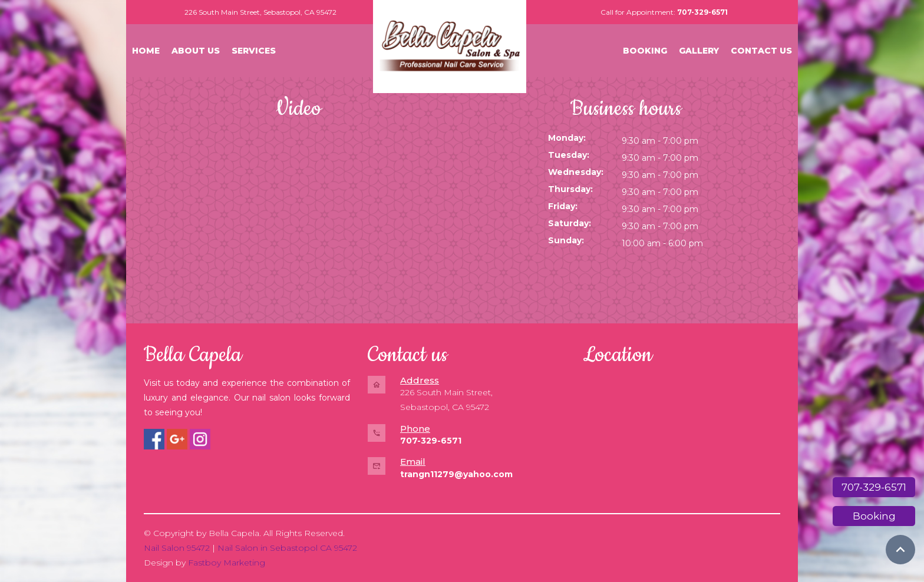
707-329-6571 (874, 487)
